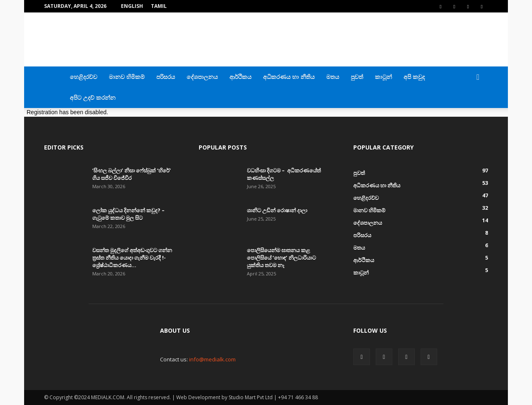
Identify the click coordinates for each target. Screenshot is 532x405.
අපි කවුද (414, 77)
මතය (333, 77)
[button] (478, 77)
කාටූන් (383, 77)
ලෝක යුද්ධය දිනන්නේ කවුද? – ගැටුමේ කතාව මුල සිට (128, 214)
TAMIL (159, 6)
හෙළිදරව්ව (84, 77)
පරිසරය (166, 77)
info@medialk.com (212, 359)
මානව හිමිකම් (127, 77)
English (132, 6)
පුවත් (357, 77)
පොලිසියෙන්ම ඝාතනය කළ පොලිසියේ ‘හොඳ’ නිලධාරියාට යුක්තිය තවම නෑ (281, 258)
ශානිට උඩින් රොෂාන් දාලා (277, 210)
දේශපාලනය (202, 77)
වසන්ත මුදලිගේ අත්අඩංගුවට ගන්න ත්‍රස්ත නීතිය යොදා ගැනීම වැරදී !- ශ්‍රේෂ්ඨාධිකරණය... (132, 258)
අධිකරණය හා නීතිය (289, 77)
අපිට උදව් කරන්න (93, 97)
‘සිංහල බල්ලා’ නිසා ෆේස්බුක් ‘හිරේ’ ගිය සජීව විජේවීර (132, 174)
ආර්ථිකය (240, 77)
